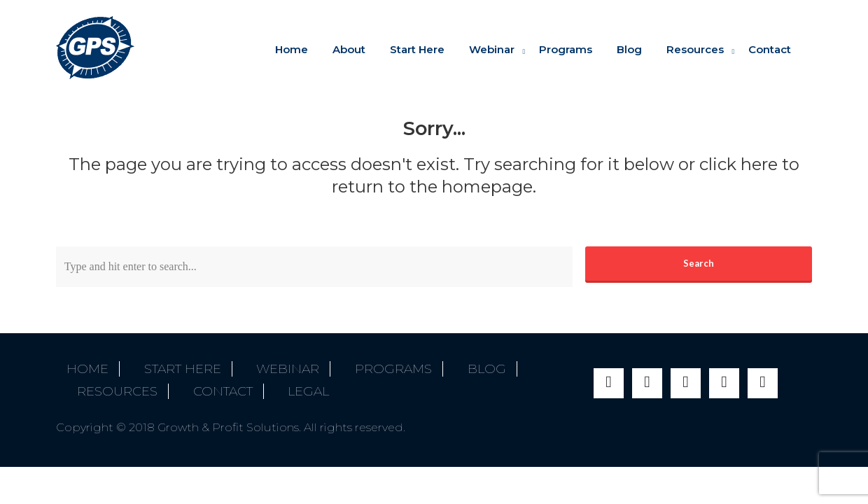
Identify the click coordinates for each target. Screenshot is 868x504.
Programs (566, 49)
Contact (770, 49)
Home (292, 49)
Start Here (417, 49)
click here (738, 164)
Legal (172, 384)
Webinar (492, 49)
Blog (629, 49)
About (349, 49)
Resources (695, 49)
